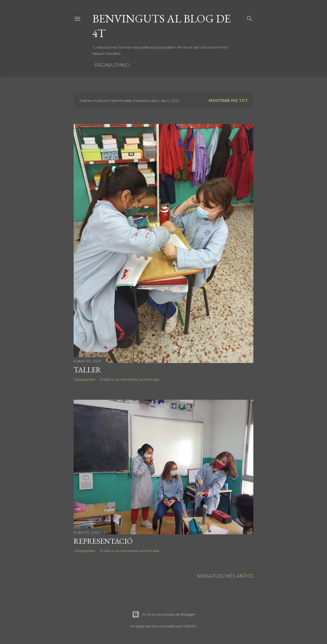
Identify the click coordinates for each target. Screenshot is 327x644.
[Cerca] (250, 17)
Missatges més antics (225, 576)
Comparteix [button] (84, 379)
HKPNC (190, 626)
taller (87, 370)
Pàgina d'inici (112, 65)
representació (103, 541)
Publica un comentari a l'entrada (129, 379)
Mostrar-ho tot (228, 100)
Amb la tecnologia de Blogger (164, 614)
